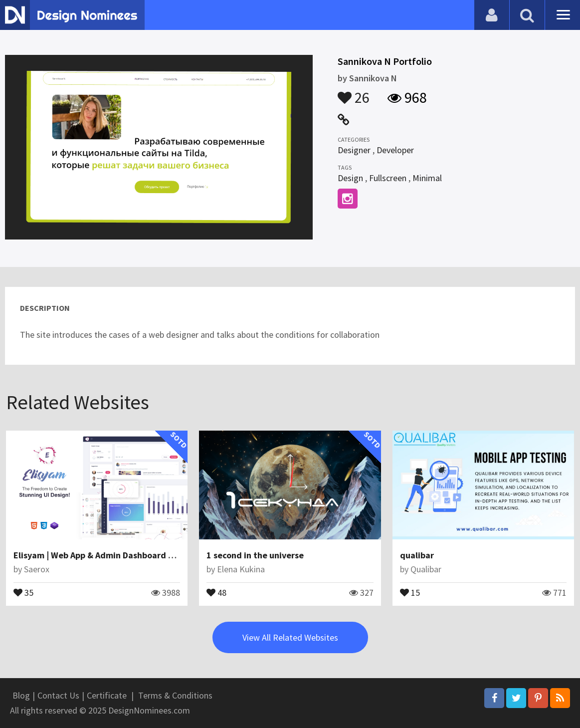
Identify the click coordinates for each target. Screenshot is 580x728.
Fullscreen (388, 178)
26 (354, 93)
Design (350, 178)
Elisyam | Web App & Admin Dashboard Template (110, 555)
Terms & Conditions (175, 695)
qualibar (417, 555)
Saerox (37, 569)
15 (410, 592)
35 (23, 592)
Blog (21, 695)
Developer (395, 150)
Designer (354, 150)
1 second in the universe (255, 555)
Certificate (107, 695)
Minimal (427, 178)
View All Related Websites (290, 637)
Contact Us (58, 695)
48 (216, 592)
